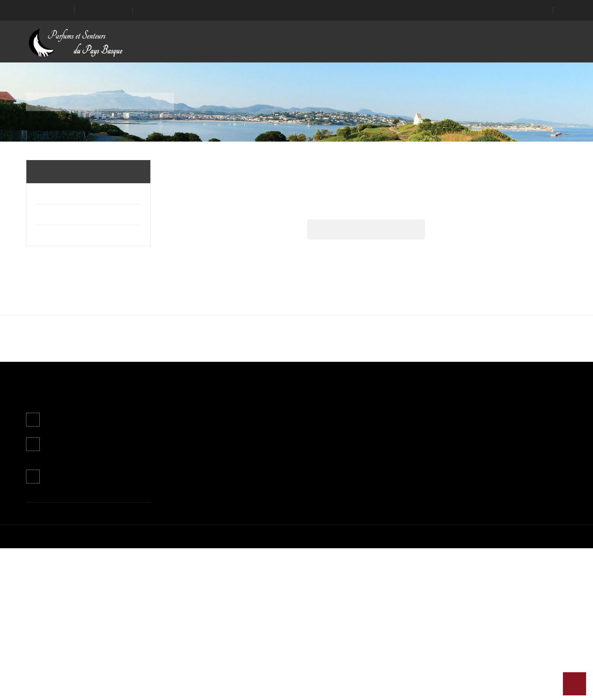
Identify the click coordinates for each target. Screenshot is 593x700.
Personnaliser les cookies (293, 351)
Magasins (271, 632)
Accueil (48, 172)
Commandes (369, 580)
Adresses (364, 606)
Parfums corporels (67, 215)
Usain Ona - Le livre (66, 235)
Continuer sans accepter (240, 374)
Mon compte (369, 547)
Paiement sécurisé (284, 619)
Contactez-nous (70, 628)
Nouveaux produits (192, 580)
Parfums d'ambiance (67, 194)
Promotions (182, 567)
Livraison (270, 567)
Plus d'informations (216, 351)
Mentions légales (282, 580)
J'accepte (353, 374)
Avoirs (359, 593)
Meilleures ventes (190, 593)
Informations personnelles (388, 567)
